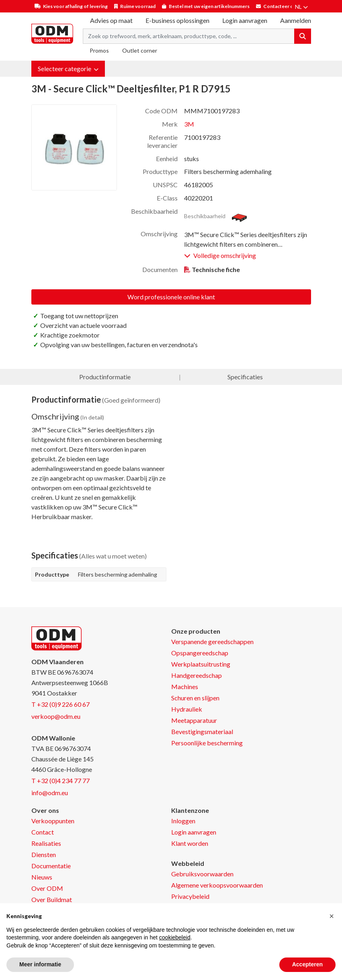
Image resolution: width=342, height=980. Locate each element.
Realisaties (46, 843)
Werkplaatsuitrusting (201, 664)
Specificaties (245, 377)
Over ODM (47, 888)
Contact (43, 832)
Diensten (44, 854)
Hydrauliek (187, 709)
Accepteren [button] (307, 964)
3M (189, 124)
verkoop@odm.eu (56, 716)
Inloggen (183, 821)
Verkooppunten (53, 821)
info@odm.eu (50, 793)
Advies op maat (111, 20)
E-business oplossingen (177, 20)
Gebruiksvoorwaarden (202, 874)
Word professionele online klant (171, 297)
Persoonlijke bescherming (207, 743)
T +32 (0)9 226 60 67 (60, 704)
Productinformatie (105, 377)
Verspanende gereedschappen (212, 641)
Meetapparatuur (194, 720)
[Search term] (189, 36)
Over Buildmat (52, 899)
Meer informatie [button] (40, 964)
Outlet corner (140, 50)
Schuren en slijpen (195, 698)
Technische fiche (216, 269)
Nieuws (42, 877)
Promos (99, 50)
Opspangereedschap (200, 653)
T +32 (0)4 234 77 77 (60, 781)
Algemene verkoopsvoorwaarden (217, 885)
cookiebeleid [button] (175, 937)
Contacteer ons (281, 6)
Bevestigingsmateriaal (202, 731)
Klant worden (190, 843)
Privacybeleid (190, 896)
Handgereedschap (197, 675)
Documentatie (51, 866)
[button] (68, 69)
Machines (185, 686)
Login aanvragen (245, 20)
